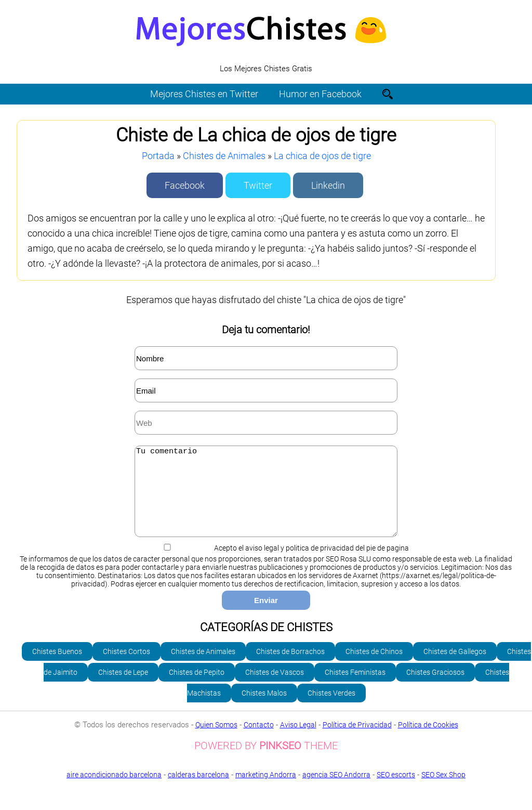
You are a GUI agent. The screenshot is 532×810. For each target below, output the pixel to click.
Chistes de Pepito (197, 688)
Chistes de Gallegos (455, 667)
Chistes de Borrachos (290, 667)
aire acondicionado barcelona (114, 790)
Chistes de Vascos (275, 688)
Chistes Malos (264, 709)
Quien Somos (216, 740)
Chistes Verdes (331, 709)
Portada (158, 156)
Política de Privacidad (357, 740)
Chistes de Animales (224, 156)
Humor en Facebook (320, 94)
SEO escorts (396, 790)
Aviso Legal (298, 740)
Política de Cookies (428, 740)
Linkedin (328, 185)
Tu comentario (266, 499)
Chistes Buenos (57, 667)
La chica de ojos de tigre (322, 156)
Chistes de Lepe (123, 688)
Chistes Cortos (127, 667)
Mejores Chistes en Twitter (204, 94)
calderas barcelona (198, 790)
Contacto (259, 740)
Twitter (258, 185)
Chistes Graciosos (435, 688)
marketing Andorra (266, 790)
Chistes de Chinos (374, 667)
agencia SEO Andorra (336, 790)
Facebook (185, 185)
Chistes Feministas (355, 688)
